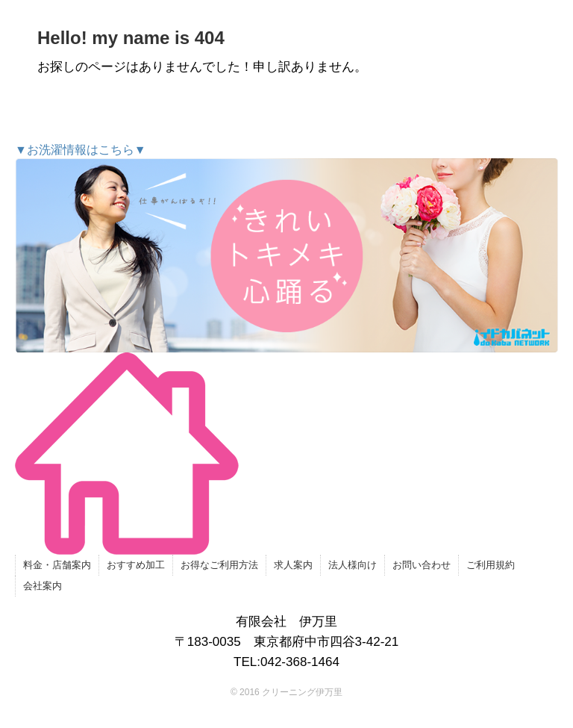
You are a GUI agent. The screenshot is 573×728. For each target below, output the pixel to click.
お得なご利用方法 (219, 565)
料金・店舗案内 (57, 565)
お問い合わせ (422, 565)
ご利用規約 (491, 565)
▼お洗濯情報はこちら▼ (286, 248)
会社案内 (43, 586)
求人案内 (293, 565)
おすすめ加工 (136, 565)
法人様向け (353, 565)
